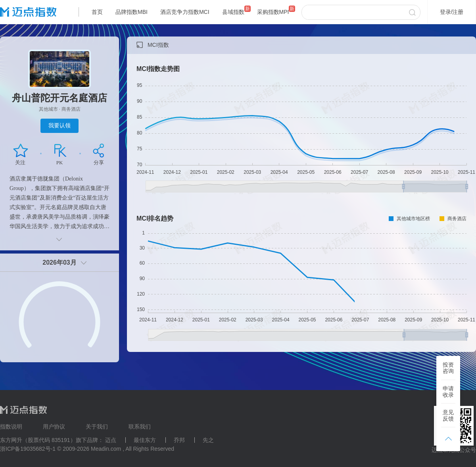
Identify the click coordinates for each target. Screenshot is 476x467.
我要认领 (59, 125)
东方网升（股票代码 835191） (38, 440)
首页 (97, 12)
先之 (208, 440)
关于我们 (97, 427)
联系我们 (140, 427)
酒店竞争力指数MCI (185, 12)
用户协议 (54, 427)
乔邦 (179, 440)
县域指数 (233, 12)
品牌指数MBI (131, 12)
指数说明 (11, 427)
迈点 (111, 440)
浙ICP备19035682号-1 (28, 449)
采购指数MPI (273, 12)
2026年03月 (59, 262)
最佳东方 (145, 440)
